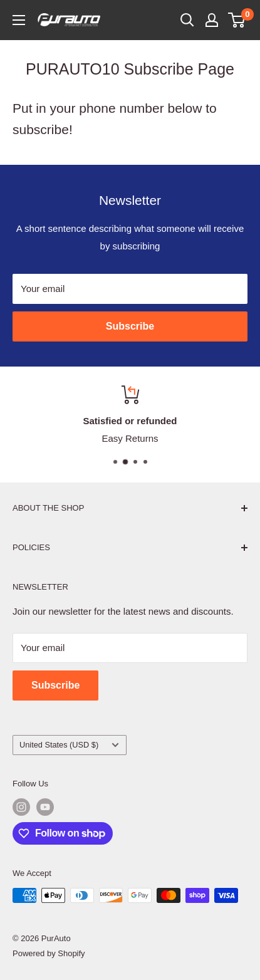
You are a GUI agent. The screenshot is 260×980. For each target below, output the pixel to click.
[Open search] (187, 20)
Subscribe (130, 326)
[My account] (212, 20)
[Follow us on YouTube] (45, 807)
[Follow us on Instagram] (21, 807)
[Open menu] (19, 20)
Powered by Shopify (49, 953)
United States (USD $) (69, 745)
